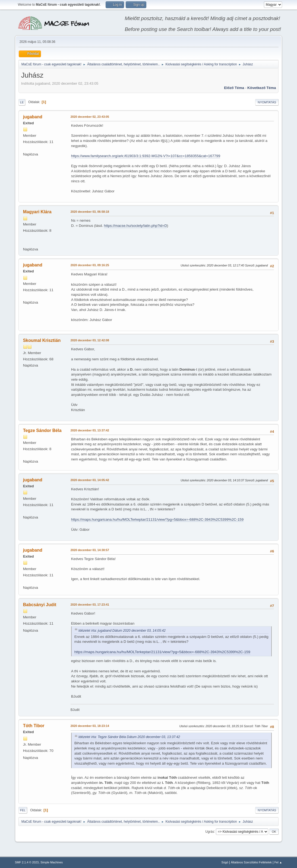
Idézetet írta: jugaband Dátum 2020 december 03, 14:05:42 (122, 631)
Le (22, 102)
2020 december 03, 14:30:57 (90, 550)
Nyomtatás (267, 102)
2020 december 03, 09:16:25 (90, 265)
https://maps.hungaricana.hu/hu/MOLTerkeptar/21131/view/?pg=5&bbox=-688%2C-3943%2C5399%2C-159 (157, 519)
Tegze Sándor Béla (42, 430)
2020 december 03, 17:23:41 (90, 605)
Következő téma (262, 88)
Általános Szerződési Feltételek (251, 862)
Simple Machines (52, 862)
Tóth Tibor (34, 726)
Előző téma (234, 88)
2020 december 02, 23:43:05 (90, 117)
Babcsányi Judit (40, 605)
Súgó (225, 862)
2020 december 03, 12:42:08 (90, 340)
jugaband (33, 117)
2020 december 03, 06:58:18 (90, 212)
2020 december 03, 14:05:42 (90, 480)
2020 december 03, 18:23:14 (90, 726)
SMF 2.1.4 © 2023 (27, 862)
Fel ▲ (278, 862)
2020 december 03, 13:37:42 (90, 430)
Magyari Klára (37, 212)
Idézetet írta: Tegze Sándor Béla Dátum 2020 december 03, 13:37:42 (129, 737)
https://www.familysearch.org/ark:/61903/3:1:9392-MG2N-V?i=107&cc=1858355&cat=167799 (146, 156)
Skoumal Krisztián (42, 340)
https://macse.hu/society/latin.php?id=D (135, 226)
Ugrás (210, 831)
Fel (23, 810)
